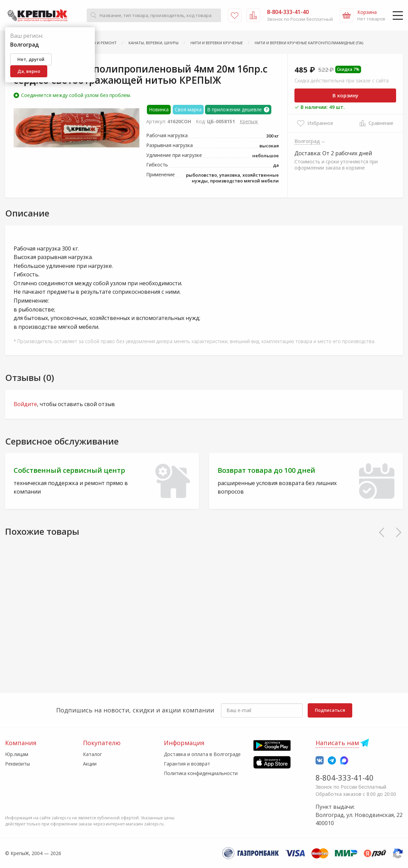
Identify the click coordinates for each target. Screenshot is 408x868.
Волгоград (307, 141)
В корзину (345, 95)
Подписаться (330, 710)
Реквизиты (18, 764)
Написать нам (337, 743)
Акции (90, 764)
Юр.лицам (17, 754)
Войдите (25, 404)
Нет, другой (31, 59)
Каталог (92, 754)
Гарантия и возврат (187, 764)
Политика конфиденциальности (201, 773)
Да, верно (29, 71)
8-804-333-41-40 (345, 777)
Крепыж (249, 121)
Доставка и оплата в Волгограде (202, 754)
